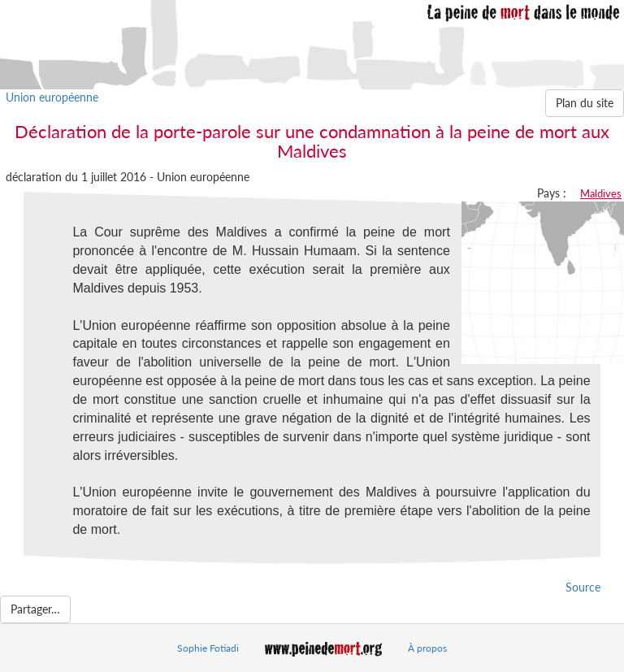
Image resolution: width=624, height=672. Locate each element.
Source (583, 587)
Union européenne (52, 97)
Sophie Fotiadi (208, 648)
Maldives (601, 193)
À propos (427, 648)
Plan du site (585, 103)
